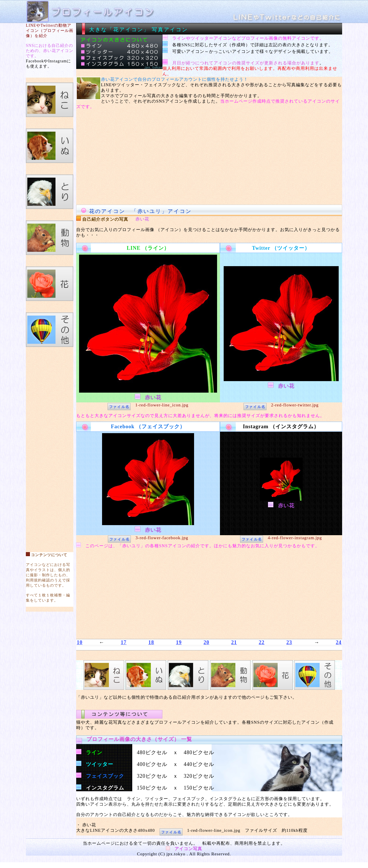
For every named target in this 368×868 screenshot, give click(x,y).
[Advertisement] (50, 447)
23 (289, 642)
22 (262, 642)
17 (124, 642)
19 (179, 642)
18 (151, 642)
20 (206, 642)
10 (80, 642)
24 (339, 642)
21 (234, 642)
